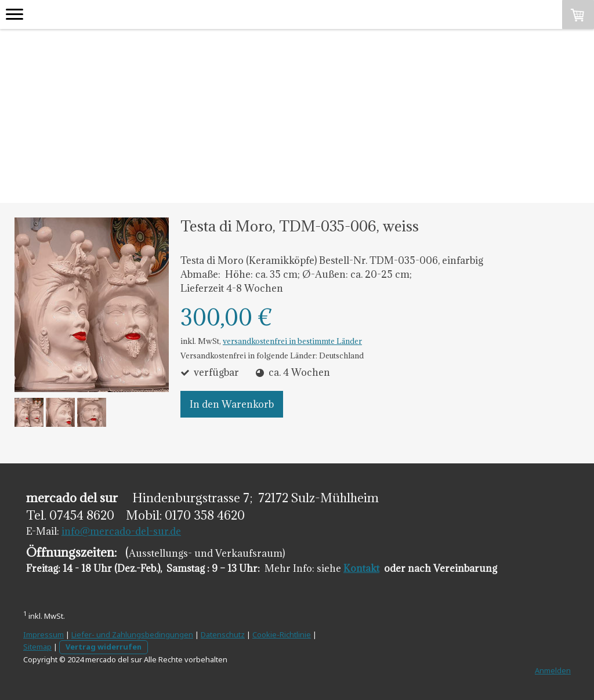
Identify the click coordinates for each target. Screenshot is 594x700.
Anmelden (553, 670)
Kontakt (361, 568)
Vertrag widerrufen (104, 647)
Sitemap (37, 647)
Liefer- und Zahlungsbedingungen (132, 634)
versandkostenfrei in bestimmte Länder (292, 341)
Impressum (44, 634)
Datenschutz (223, 634)
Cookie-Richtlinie (282, 634)
